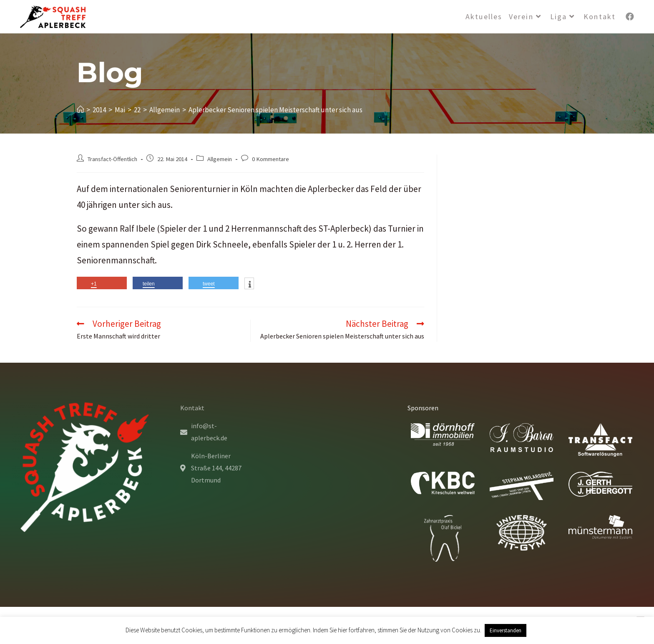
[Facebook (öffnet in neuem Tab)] (630, 17)
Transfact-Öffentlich (112, 159)
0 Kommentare (270, 159)
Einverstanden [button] (506, 630)
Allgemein (220, 159)
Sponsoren (423, 408)
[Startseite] (80, 110)
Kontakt (192, 408)
